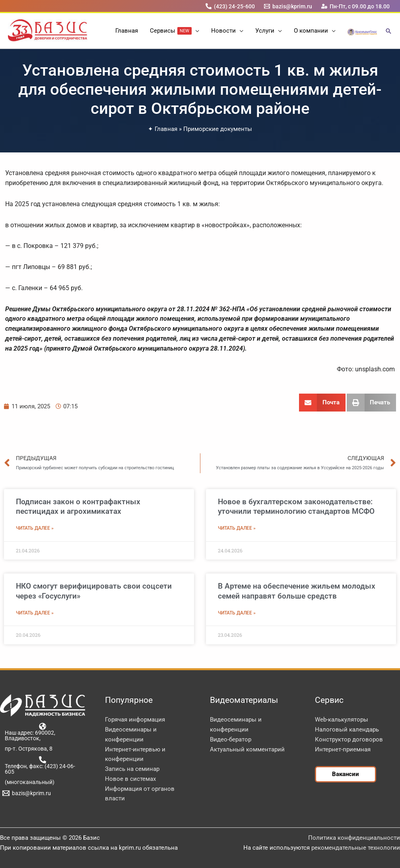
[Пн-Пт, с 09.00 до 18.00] (356, 6)
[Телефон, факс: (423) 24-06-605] (43, 765)
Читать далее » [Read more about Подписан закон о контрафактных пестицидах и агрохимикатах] (35, 528)
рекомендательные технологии (356, 848)
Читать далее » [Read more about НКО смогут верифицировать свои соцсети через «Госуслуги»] (35, 613)
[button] (195, 31)
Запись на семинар (132, 769)
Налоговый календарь (347, 730)
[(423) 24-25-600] (230, 6)
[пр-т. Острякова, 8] (27, 749)
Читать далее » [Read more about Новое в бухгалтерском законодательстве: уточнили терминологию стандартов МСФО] (237, 528)
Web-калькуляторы (342, 720)
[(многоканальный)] (28, 782)
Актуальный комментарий (247, 749)
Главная (166, 129)
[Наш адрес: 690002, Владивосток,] (43, 732)
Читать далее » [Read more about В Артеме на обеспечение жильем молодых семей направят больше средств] (237, 613)
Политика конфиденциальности (354, 838)
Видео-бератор (231, 739)
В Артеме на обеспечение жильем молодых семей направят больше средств (297, 591)
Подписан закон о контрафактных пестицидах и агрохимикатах (78, 507)
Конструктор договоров (349, 739)
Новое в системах (130, 779)
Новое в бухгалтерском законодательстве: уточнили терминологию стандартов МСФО (296, 507)
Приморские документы (218, 129)
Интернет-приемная (343, 749)
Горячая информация (135, 720)
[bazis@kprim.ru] (288, 6)
